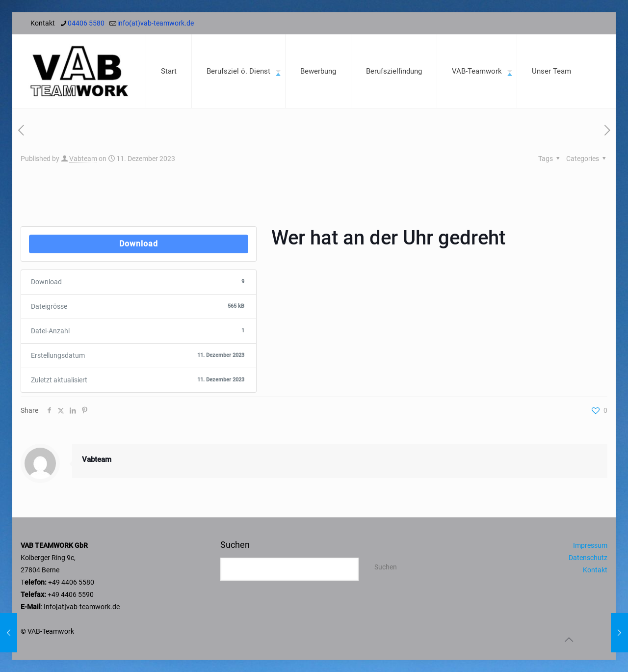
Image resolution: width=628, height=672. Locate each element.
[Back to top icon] (569, 640)
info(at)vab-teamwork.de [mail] (156, 23)
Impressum (590, 545)
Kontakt (595, 570)
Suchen (235, 545)
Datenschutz (588, 558)
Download (139, 244)
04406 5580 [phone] (86, 23)
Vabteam (83, 159)
